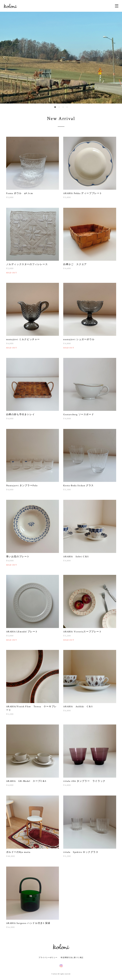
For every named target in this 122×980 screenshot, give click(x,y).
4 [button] (67, 107)
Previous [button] (5, 58)
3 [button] (63, 107)
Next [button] (117, 58)
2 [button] (59, 107)
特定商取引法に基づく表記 (72, 957)
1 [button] (55, 107)
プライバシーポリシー (48, 957)
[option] (61, 58)
